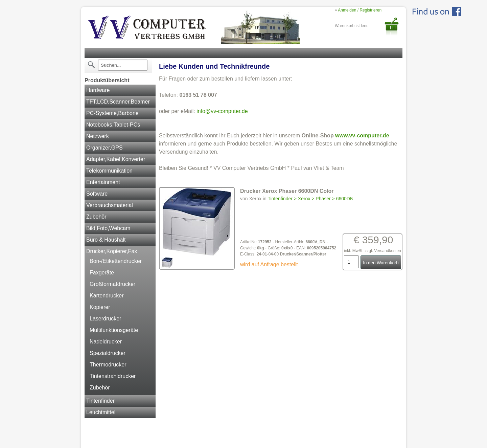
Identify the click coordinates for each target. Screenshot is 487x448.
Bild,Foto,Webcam (108, 228)
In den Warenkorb (381, 263)
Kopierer (100, 307)
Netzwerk (98, 136)
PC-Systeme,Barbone (112, 113)
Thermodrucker (108, 365)
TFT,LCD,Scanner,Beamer (118, 102)
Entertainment (103, 182)
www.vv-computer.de (362, 136)
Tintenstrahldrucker (113, 376)
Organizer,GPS (105, 148)
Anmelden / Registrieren (360, 10)
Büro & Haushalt (106, 240)
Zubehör (96, 217)
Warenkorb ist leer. (352, 26)
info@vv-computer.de (222, 111)
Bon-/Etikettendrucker (116, 261)
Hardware (98, 90)
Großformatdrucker (112, 284)
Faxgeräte (102, 273)
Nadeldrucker (106, 342)
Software (97, 194)
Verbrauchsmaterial (110, 205)
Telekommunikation (109, 171)
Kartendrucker (107, 296)
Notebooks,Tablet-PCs (113, 125)
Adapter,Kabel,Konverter (116, 159)
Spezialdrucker (108, 353)
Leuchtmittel (101, 412)
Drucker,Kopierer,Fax (112, 251)
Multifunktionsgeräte (114, 330)
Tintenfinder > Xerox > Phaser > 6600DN (310, 199)
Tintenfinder (100, 401)
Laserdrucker (105, 319)
